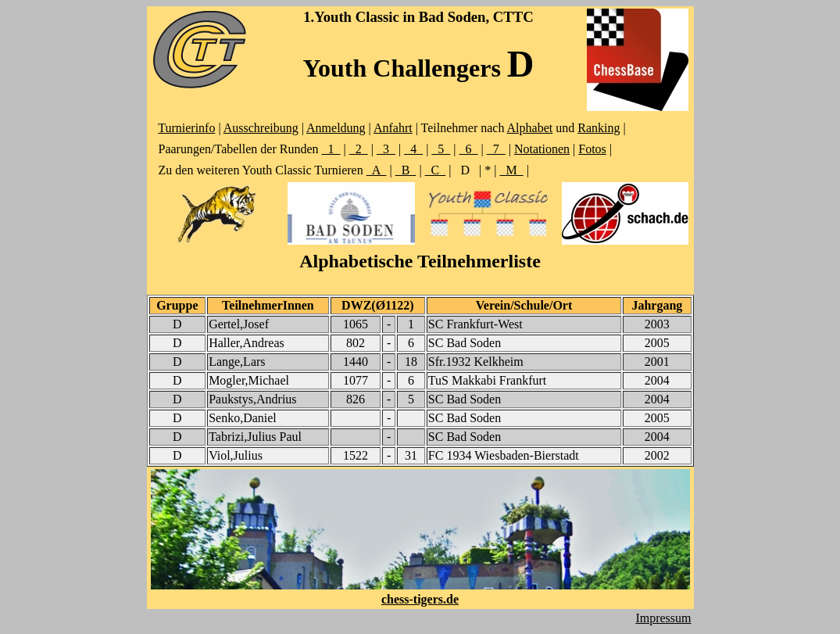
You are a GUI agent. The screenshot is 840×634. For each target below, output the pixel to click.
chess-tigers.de (420, 599)
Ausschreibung (261, 128)
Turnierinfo (186, 128)
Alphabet (530, 128)
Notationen (542, 149)
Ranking (599, 128)
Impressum (663, 618)
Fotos (592, 149)
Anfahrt (393, 128)
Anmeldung (336, 128)
